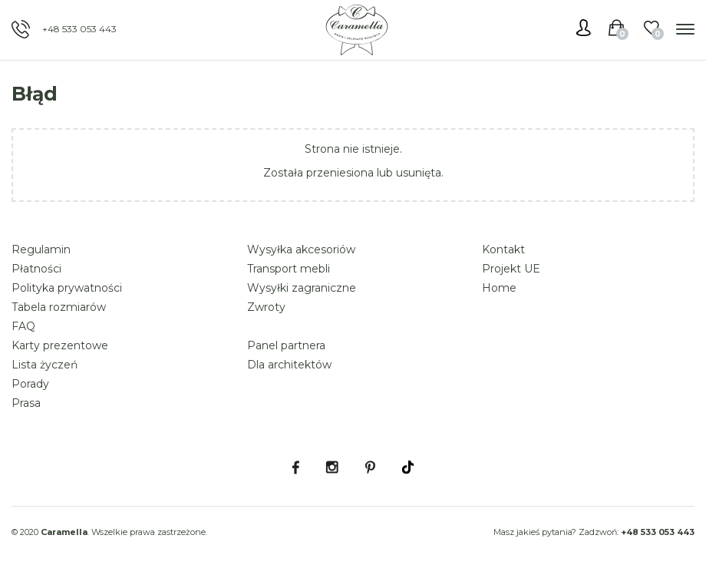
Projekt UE (511, 269)
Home (499, 288)
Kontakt (503, 249)
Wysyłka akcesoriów (301, 249)
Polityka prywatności (67, 288)
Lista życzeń (45, 365)
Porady (30, 384)
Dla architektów (289, 365)
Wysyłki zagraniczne (302, 288)
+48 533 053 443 (79, 29)
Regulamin (41, 249)
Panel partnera (286, 345)
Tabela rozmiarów (59, 307)
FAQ (23, 326)
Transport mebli (289, 269)
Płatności (36, 269)
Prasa (26, 403)
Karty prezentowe (60, 345)
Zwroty (266, 307)
